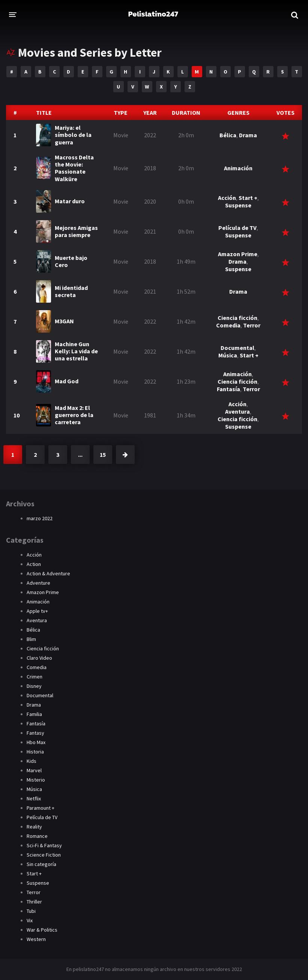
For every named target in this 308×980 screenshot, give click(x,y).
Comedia (228, 325)
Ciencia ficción (237, 318)
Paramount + (41, 808)
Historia (35, 752)
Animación (238, 168)
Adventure (38, 583)
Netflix (34, 798)
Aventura (237, 411)
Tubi (31, 911)
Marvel (34, 770)
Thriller (34, 902)
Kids (32, 761)
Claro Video (39, 658)
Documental (237, 348)
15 (103, 455)
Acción (227, 198)
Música (228, 355)
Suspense (238, 205)
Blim (31, 639)
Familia (34, 714)
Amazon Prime (238, 254)
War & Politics (42, 930)
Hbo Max (36, 742)
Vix (30, 920)
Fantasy (35, 733)
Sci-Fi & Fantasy (44, 845)
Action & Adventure (48, 573)
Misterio (36, 780)
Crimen (35, 677)
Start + (248, 198)
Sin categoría (41, 864)
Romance (37, 836)
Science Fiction (44, 855)
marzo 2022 (40, 518)
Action (34, 564)
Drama (248, 135)
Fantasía (228, 389)
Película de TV (237, 228)
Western (36, 939)
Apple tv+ (37, 611)
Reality (34, 827)
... (80, 455)
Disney (34, 686)
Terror (252, 325)
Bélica (228, 135)
